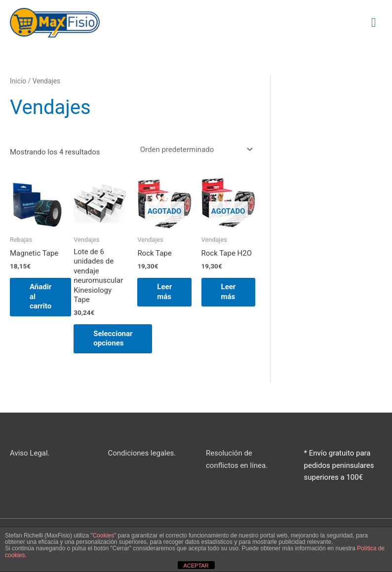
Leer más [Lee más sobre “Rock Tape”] (164, 292)
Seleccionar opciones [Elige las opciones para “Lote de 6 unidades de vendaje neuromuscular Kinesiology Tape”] (113, 339)
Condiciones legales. (142, 453)
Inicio (18, 81)
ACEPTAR (196, 566)
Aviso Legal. (30, 453)
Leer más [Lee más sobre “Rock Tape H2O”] (229, 292)
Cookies (103, 535)
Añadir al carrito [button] (40, 297)
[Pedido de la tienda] (195, 149)
